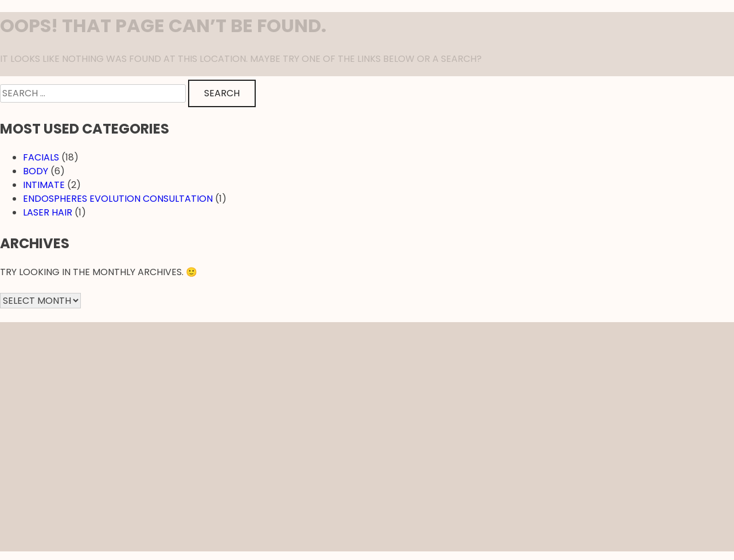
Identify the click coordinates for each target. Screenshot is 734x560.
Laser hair (48, 212)
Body (36, 171)
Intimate (44, 185)
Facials (41, 157)
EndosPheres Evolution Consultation (118, 199)
